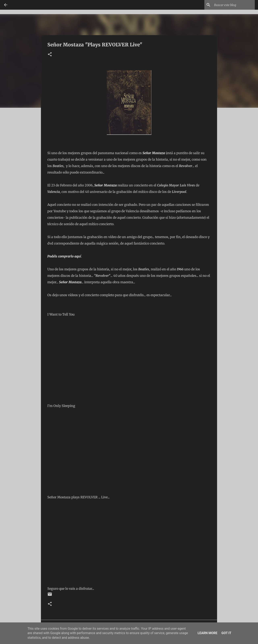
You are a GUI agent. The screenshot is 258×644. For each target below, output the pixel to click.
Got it (226, 633)
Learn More (207, 633)
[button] (50, 55)
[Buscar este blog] (234, 5)
